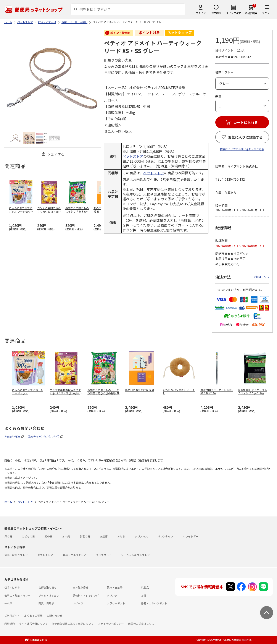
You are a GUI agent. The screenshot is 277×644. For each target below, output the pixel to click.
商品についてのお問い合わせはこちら (242, 149)
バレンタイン (165, 536)
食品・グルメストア (74, 555)
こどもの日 (28, 536)
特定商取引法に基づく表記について (73, 624)
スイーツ (78, 603)
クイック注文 (233, 13)
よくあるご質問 (33, 616)
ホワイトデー (191, 536)
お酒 (144, 595)
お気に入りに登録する (245, 137)
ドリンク (112, 595)
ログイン (201, 13)
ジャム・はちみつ (49, 595)
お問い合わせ (55, 616)
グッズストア (104, 555)
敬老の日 (85, 536)
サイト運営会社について (33, 624)
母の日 (8, 536)
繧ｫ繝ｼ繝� (251, 13)
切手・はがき (12, 587)
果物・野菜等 (115, 587)
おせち (121, 536)
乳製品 (145, 587)
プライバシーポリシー (111, 624)
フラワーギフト (116, 603)
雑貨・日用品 (46, 603)
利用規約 (10, 624)
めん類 (8, 603)
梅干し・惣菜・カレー (17, 595)
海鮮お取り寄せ (48, 587)
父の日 (48, 536)
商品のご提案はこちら (141, 624)
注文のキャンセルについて (44, 436)
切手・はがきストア (16, 555)
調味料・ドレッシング (86, 595)
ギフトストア (45, 555)
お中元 (66, 536)
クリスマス (141, 536)
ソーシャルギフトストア (135, 555)
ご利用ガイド (12, 616)
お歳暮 (104, 536)
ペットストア (133, 156)
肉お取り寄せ (81, 587)
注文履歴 (216, 13)
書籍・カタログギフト (154, 603)
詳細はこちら (261, 277)
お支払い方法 (12, 436)
